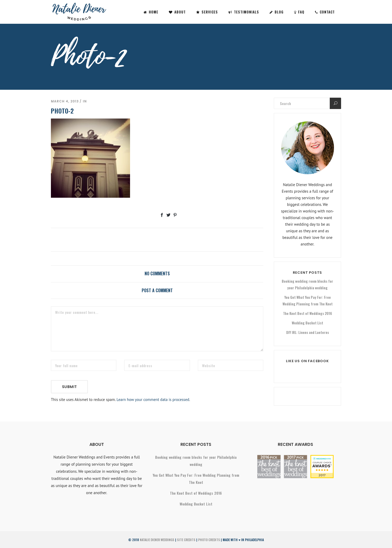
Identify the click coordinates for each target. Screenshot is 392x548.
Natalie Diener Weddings (157, 540)
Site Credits (186, 540)
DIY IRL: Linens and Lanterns (308, 332)
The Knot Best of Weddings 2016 (308, 313)
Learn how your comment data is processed (153, 400)
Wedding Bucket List (307, 323)
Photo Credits (209, 540)
